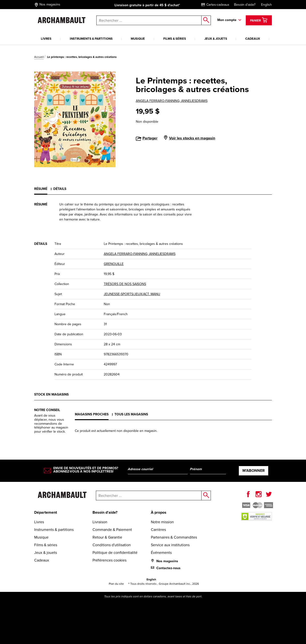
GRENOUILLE (114, 264)
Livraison (100, 522)
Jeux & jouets (216, 39)
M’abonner (254, 471)
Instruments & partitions (91, 39)
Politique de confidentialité (115, 553)
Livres (46, 39)
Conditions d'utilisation (112, 545)
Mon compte (227, 20)
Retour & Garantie (107, 537)
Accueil (39, 57)
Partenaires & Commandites (174, 537)
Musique (138, 39)
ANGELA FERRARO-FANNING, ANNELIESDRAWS (172, 101)
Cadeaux (253, 39)
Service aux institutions (170, 545)
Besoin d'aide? (245, 5)
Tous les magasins (131, 414)
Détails (60, 189)
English (266, 5)
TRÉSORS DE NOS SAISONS (125, 284)
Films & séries (175, 39)
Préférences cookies (109, 560)
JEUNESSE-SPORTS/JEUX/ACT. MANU (132, 294)
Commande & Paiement (112, 530)
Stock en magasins (51, 394)
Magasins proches (92, 414)
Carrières (158, 530)
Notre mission (162, 522)
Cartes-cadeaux (215, 5)
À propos (159, 512)
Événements (161, 553)
